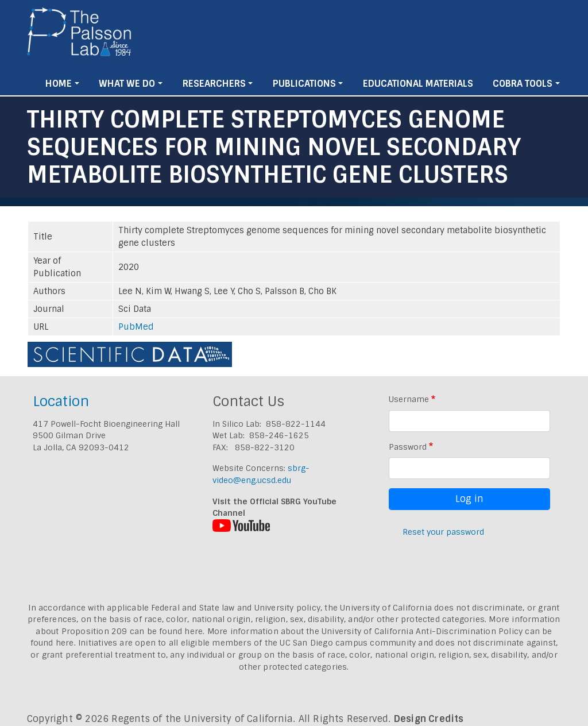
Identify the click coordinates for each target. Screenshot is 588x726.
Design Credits (429, 719)
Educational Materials (418, 84)
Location (61, 401)
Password (408, 447)
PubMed (136, 327)
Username (409, 399)
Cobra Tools (523, 84)
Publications (304, 84)
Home (59, 84)
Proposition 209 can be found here (132, 631)
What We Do (127, 84)
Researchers (214, 84)
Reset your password (443, 532)
